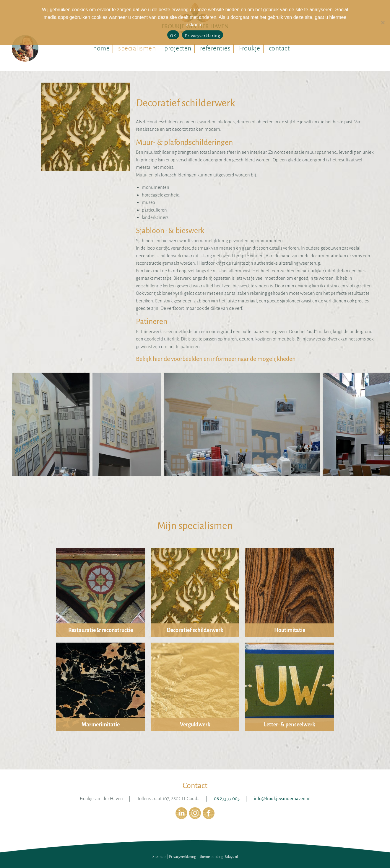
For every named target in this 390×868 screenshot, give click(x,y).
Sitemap (159, 857)
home (101, 48)
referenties (215, 48)
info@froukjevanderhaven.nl (282, 799)
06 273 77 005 (227, 799)
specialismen (137, 48)
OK (173, 36)
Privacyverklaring (183, 857)
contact (279, 48)
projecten (178, 48)
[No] (383, 22)
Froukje (250, 48)
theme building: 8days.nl (219, 857)
